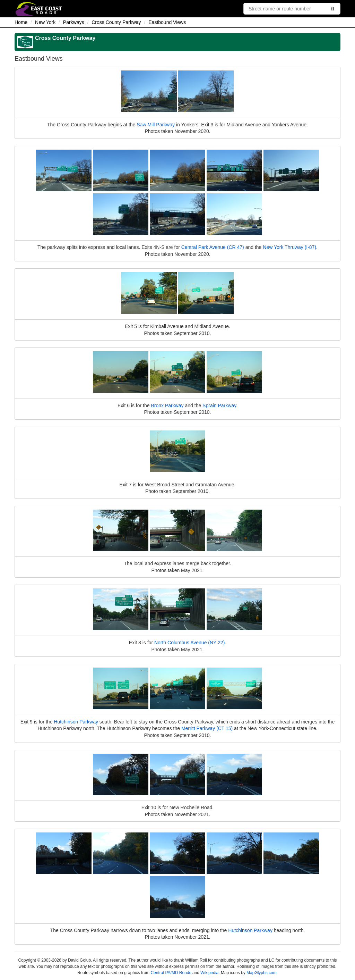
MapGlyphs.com (262, 973)
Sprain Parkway (219, 405)
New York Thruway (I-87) (289, 247)
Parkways (74, 22)
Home (21, 22)
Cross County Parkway (116, 22)
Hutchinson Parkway (76, 722)
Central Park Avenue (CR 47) (213, 247)
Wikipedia (209, 973)
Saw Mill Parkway (156, 125)
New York (45, 22)
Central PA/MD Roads (171, 973)
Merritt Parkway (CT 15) (207, 728)
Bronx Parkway (167, 405)
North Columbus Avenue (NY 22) (189, 643)
